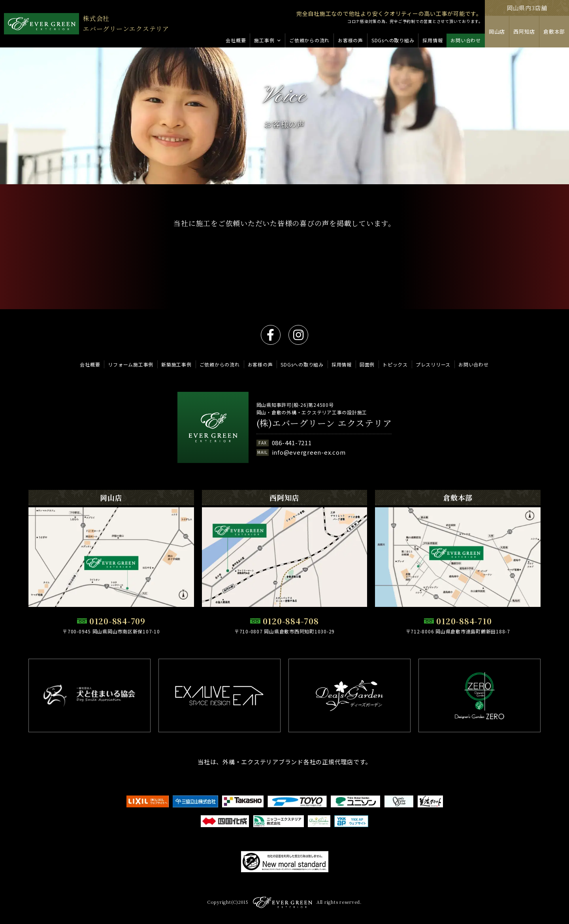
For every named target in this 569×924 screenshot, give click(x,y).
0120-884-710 (464, 621)
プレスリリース (433, 364)
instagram (298, 335)
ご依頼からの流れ (220, 364)
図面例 (367, 364)
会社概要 (90, 364)
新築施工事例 (176, 364)
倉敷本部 (554, 31)
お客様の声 (260, 364)
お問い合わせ (474, 364)
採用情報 (342, 364)
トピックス (395, 364)
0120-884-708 (291, 621)
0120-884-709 (117, 621)
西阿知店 (524, 31)
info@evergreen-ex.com (309, 452)
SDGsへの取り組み (302, 364)
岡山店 (497, 31)
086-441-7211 (292, 443)
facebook (271, 335)
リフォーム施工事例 (131, 364)
